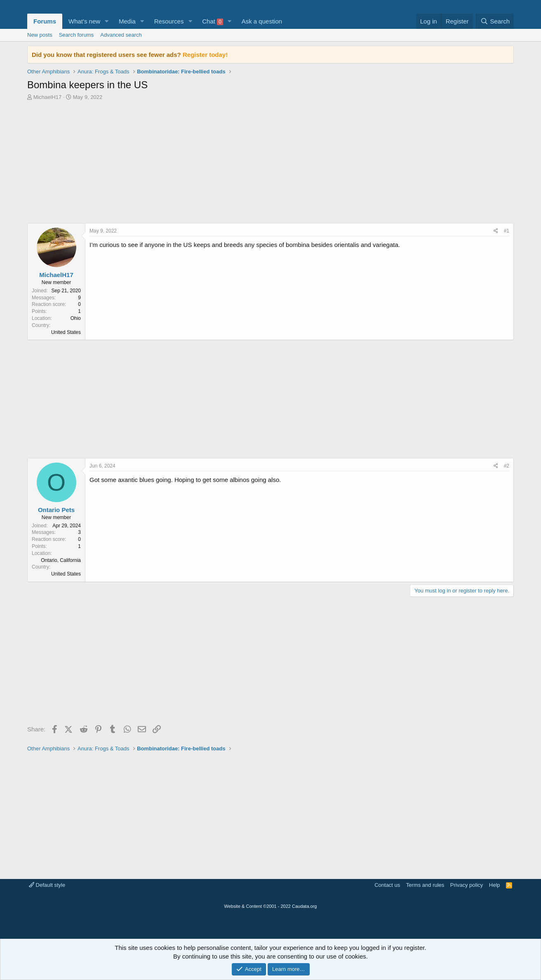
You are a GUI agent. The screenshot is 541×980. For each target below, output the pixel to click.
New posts (40, 35)
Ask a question (262, 21)
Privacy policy (467, 885)
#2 (507, 466)
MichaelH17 (48, 97)
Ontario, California (61, 560)
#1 (507, 231)
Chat (213, 21)
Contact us (387, 885)
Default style (47, 885)
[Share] (496, 231)
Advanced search (121, 35)
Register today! (205, 55)
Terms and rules (425, 885)
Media (127, 21)
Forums (45, 21)
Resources (169, 21)
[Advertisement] (270, 164)
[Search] (495, 21)
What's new (84, 21)
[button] (107, 21)
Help (495, 885)
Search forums (76, 35)
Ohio (76, 318)
